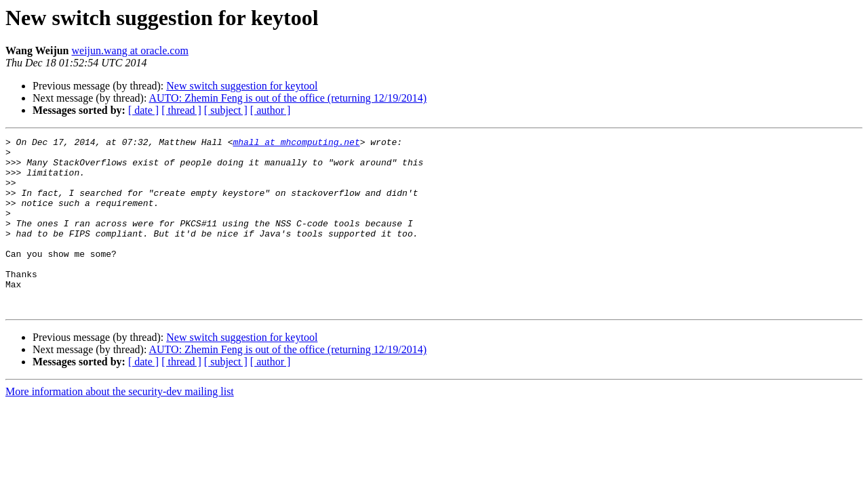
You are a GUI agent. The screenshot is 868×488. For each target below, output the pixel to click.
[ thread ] (181, 110)
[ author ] (271, 110)
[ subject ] (226, 110)
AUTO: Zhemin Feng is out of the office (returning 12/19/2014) (288, 98)
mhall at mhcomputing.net (296, 144)
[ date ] (143, 110)
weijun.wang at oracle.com (130, 50)
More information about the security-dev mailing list (120, 426)
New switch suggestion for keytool (242, 86)
